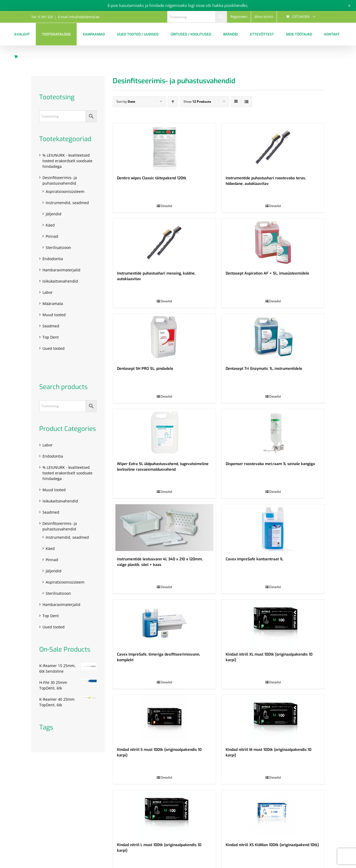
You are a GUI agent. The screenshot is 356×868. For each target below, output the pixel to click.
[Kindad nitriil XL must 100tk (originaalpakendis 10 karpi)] (273, 623)
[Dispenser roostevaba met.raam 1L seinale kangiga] (273, 432)
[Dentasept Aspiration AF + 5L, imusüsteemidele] (273, 242)
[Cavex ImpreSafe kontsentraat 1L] (273, 528)
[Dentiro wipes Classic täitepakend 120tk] (164, 147)
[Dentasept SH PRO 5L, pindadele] (164, 337)
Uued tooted (54, 348)
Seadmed (51, 326)
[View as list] (247, 102)
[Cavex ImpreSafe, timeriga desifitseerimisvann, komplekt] (164, 623)
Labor (48, 292)
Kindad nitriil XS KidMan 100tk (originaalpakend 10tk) (272, 845)
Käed (50, 225)
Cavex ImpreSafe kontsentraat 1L (254, 559)
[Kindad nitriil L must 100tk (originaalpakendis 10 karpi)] (164, 813)
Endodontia (53, 259)
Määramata (53, 304)
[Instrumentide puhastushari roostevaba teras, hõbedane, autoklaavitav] (273, 147)
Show (197, 102)
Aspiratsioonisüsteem (65, 191)
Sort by (126, 102)
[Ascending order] (173, 102)
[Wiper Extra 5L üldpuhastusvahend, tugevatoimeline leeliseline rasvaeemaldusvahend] (164, 432)
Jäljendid (54, 214)
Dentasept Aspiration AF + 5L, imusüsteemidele (267, 273)
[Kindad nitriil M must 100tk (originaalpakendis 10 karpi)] (273, 718)
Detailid (166, 206)
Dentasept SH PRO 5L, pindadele (145, 369)
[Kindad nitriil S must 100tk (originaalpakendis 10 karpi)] (164, 718)
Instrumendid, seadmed (67, 203)
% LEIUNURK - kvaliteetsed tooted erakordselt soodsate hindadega (67, 161)
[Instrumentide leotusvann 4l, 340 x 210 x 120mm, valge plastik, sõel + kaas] (164, 528)
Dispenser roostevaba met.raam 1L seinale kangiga (270, 464)
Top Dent (51, 337)
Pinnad (52, 236)
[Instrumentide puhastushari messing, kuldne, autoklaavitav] (164, 242)
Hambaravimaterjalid (61, 270)
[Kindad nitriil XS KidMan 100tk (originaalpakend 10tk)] (273, 813)
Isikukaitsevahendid (60, 281)
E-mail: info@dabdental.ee (79, 17)
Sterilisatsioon (58, 247)
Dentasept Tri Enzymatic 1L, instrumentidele (264, 369)
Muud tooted (54, 315)
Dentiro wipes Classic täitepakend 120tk (152, 178)
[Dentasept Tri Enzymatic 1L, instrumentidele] (273, 337)
